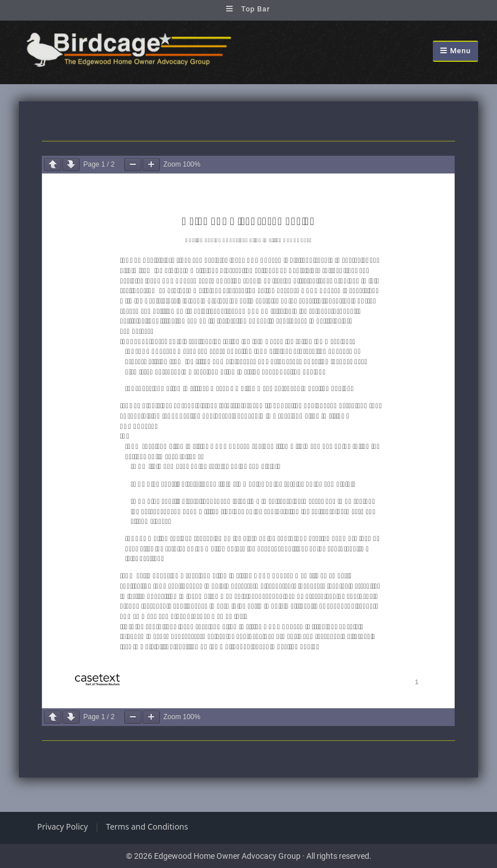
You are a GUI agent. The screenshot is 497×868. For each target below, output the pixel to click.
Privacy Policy (62, 826)
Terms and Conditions (147, 826)
